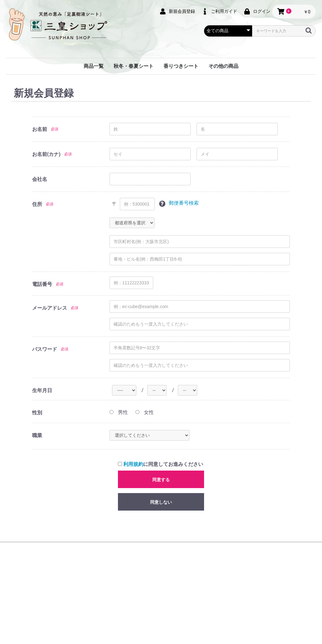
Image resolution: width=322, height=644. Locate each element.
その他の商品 (223, 66)
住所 (37, 204)
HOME (76, 558)
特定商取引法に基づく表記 (192, 558)
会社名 (40, 179)
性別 (37, 413)
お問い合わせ (239, 558)
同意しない (161, 502)
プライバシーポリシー (137, 558)
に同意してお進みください (161, 464)
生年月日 (42, 390)
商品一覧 (94, 66)
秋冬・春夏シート (134, 66)
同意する (161, 480)
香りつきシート (181, 66)
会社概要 (99, 558)
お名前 (40, 129)
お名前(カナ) (46, 154)
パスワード (45, 349)
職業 (37, 435)
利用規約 (133, 464)
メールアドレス (50, 308)
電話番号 (42, 284)
